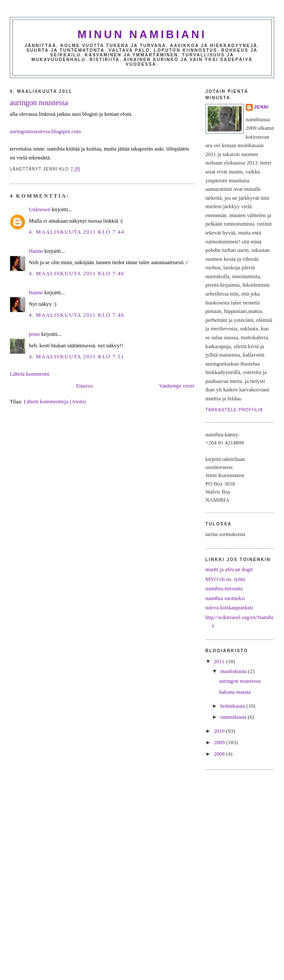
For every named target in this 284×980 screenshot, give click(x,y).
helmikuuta (233, 706)
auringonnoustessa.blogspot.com (45, 131)
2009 (220, 743)
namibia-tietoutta (224, 589)
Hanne (36, 251)
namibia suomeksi (225, 598)
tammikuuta (234, 717)
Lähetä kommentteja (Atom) (55, 402)
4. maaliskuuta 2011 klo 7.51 (77, 357)
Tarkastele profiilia (234, 410)
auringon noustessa (39, 103)
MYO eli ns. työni (226, 579)
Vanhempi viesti (177, 386)
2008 (220, 754)
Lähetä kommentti (30, 374)
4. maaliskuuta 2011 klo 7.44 (77, 232)
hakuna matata (235, 692)
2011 (220, 662)
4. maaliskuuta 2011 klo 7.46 (77, 274)
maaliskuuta (234, 671)
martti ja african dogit (229, 570)
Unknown (40, 209)
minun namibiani (142, 34)
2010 (220, 731)
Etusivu (84, 386)
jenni (34, 334)
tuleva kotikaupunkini (230, 608)
